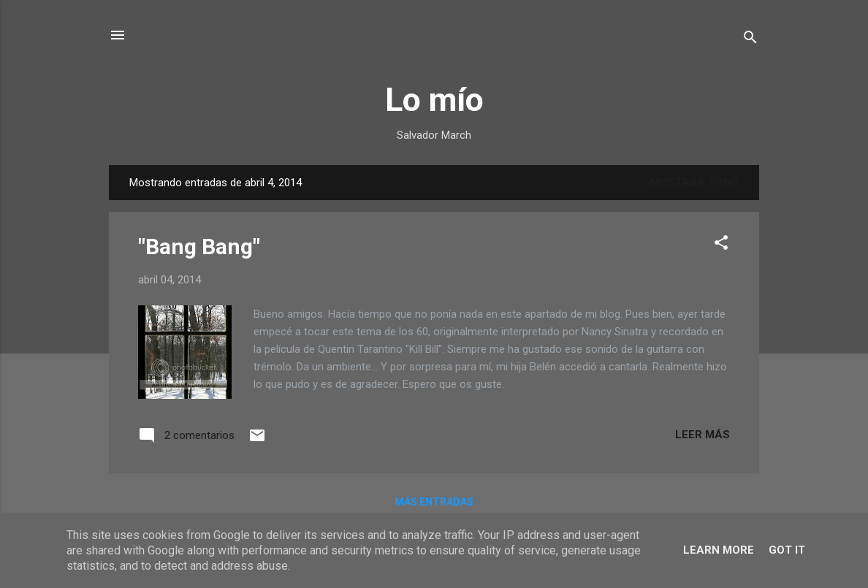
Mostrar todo (694, 183)
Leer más (703, 435)
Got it (787, 550)
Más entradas (434, 502)
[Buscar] (750, 40)
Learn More (719, 550)
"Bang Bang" (199, 247)
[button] (721, 245)
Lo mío (434, 100)
